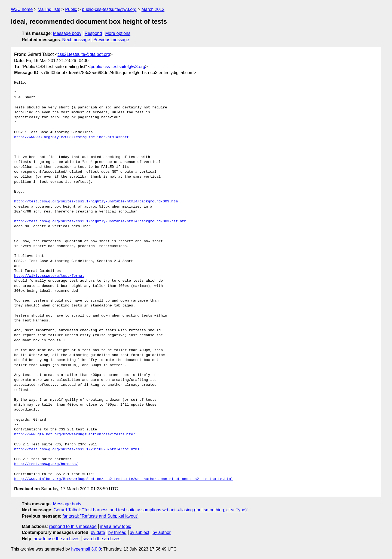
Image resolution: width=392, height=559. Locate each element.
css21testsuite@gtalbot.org (84, 54)
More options (118, 33)
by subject (139, 532)
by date (98, 532)
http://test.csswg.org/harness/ (46, 464)
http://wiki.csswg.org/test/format (49, 276)
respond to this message (73, 526)
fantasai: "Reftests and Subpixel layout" (100, 516)
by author (162, 532)
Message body (67, 33)
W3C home (22, 9)
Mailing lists (49, 9)
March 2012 (153, 9)
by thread (117, 532)
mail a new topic (116, 526)
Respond (93, 33)
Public (71, 9)
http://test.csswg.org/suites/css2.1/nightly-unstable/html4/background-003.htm (96, 202)
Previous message (111, 40)
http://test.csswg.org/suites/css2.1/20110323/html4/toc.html (77, 449)
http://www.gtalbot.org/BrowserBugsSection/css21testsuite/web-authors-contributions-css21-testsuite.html (123, 479)
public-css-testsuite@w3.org (109, 9)
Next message (76, 40)
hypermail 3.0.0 (86, 549)
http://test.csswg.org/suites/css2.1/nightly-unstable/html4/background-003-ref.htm (100, 221)
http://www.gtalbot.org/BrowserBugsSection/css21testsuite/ (75, 435)
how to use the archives (57, 539)
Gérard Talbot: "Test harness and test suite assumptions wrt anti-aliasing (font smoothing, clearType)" (151, 510)
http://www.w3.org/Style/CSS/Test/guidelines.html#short (71, 137)
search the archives (102, 539)
